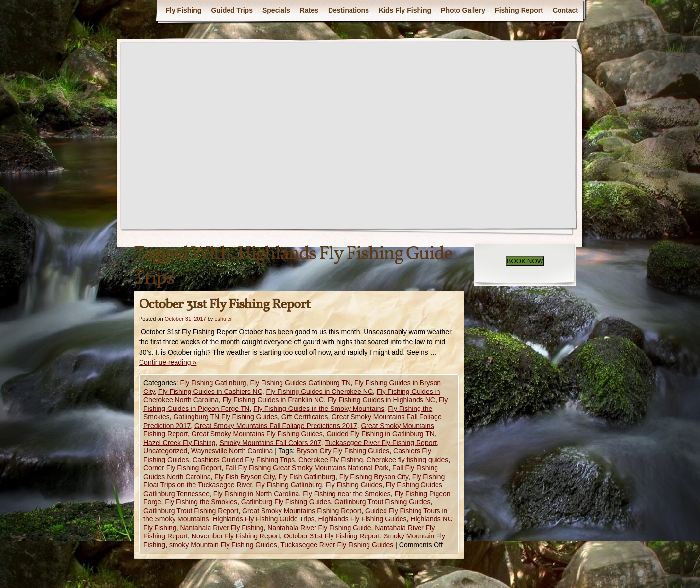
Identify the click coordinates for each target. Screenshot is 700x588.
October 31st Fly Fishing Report (225, 305)
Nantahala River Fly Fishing (222, 528)
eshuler (223, 319)
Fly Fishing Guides (354, 485)
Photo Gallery (463, 10)
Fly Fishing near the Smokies (347, 494)
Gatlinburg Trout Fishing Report (191, 511)
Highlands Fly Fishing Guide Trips (263, 519)
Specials (276, 10)
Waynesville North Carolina (232, 451)
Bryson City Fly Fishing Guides (343, 451)
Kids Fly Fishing (405, 10)
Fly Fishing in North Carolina (256, 494)
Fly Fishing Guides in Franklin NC (273, 400)
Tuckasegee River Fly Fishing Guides (337, 545)
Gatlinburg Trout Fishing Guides (383, 502)
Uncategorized (165, 451)
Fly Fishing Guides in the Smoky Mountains (319, 409)
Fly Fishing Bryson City (374, 477)
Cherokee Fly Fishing (331, 460)
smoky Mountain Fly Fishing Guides (223, 545)
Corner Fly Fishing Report (182, 468)
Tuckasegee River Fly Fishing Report (381, 443)
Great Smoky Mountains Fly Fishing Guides (257, 434)
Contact (565, 10)
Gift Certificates (305, 417)
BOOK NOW (525, 261)
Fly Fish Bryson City (244, 477)
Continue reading (168, 362)
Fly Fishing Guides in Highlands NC (381, 400)
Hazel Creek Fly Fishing (180, 443)
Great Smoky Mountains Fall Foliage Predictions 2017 (276, 426)
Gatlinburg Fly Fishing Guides (286, 502)
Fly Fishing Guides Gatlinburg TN (300, 383)
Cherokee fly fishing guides (407, 460)
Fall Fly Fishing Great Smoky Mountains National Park (307, 468)
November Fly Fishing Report (236, 536)
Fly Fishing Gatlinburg (213, 383)
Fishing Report (519, 10)
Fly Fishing (183, 10)
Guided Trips (232, 10)
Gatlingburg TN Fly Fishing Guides (225, 417)
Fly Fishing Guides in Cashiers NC (210, 392)
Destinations (349, 10)
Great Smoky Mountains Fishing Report (302, 511)
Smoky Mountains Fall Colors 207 (270, 443)
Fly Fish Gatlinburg (307, 477)
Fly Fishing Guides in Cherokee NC (320, 392)
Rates (309, 10)
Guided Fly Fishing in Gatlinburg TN (381, 434)
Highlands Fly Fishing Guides (363, 519)
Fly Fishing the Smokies (201, 502)
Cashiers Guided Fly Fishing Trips (244, 460)
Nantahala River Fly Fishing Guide (319, 528)
